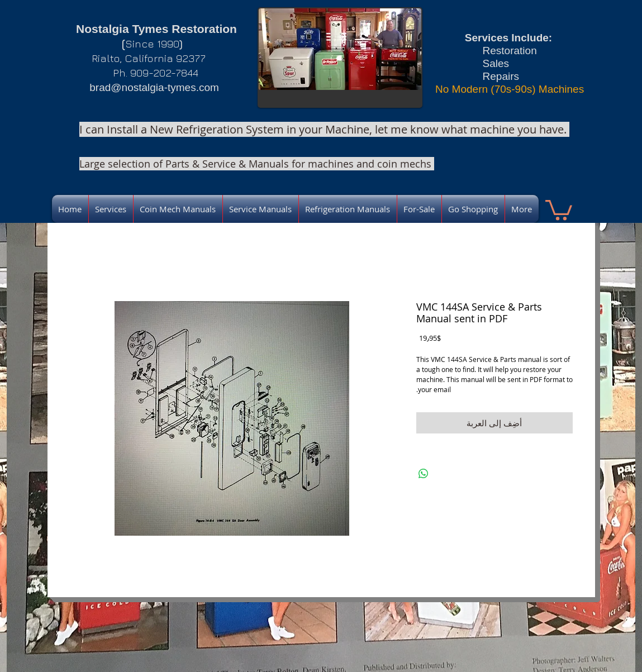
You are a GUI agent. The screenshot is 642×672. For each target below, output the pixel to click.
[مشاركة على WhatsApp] (424, 474)
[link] (559, 209)
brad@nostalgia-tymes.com (154, 87)
